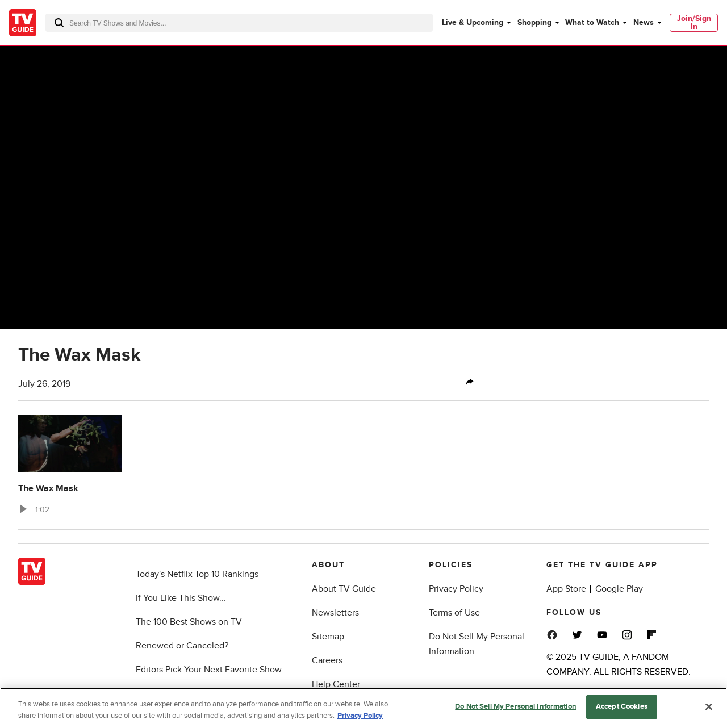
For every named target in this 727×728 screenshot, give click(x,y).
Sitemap (328, 637)
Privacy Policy (456, 589)
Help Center (336, 684)
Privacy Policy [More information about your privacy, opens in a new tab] (360, 716)
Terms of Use (454, 613)
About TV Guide (344, 589)
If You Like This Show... (181, 598)
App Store (566, 589)
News (644, 22)
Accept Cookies (622, 706)
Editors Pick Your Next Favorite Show (209, 670)
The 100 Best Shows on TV (189, 622)
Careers (327, 660)
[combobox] (239, 23)
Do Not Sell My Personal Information (516, 706)
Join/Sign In (694, 22)
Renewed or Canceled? (182, 646)
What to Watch (592, 22)
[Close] (709, 706)
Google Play (619, 589)
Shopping (534, 22)
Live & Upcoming (473, 22)
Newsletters (335, 613)
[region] (363, 708)
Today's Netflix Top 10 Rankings (197, 574)
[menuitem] (476, 23)
